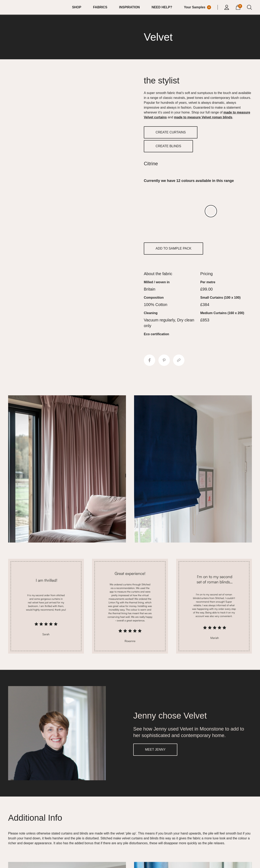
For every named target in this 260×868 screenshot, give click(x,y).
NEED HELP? (162, 7)
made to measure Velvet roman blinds (203, 117)
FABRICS (100, 7)
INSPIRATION (129, 7)
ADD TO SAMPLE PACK (173, 248)
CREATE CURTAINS (171, 132)
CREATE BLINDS (168, 146)
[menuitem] (79, 7)
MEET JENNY (155, 750)
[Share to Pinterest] (164, 360)
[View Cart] (238, 7)
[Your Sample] (197, 7)
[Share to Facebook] (149, 360)
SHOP (77, 7)
